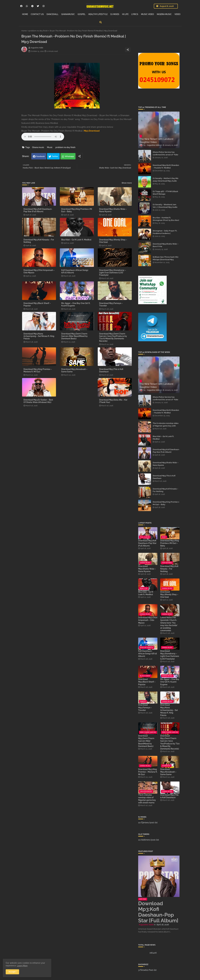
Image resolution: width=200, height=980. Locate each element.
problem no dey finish (38, 31)
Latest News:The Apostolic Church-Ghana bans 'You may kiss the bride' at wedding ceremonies (169, 624)
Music (50, 147)
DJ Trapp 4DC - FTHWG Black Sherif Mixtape (165, 193)
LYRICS (135, 14)
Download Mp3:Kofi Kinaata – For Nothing (39, 241)
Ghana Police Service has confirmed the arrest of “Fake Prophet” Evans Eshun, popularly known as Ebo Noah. (166, 156)
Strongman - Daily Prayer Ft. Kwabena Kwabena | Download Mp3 (165, 233)
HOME (25, 14)
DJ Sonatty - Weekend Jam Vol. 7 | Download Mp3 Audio (165, 206)
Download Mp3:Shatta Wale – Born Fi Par (166, 245)
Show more (127, 183)
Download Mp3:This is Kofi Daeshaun (111, 370)
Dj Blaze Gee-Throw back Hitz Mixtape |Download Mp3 (166, 258)
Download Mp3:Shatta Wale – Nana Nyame (113, 210)
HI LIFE (125, 14)
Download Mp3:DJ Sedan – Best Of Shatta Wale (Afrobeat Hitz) (38, 401)
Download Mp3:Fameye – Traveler (111, 304)
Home (24, 31)
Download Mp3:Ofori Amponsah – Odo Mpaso (39, 271)
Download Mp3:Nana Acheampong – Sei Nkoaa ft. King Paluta (39, 336)
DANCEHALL (52, 14)
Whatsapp (69, 156)
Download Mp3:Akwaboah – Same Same (74, 370)
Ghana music (38, 147)
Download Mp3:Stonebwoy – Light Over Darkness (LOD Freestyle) (113, 273)
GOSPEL (82, 14)
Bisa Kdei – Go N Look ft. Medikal (76, 240)
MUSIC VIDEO (148, 14)
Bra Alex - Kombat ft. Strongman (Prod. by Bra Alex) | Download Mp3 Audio (166, 220)
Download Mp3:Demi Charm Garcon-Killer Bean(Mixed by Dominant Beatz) (74, 336)
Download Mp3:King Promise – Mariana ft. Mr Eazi (38, 370)
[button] (101, 22)
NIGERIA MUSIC (164, 14)
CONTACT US (37, 14)
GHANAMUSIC (68, 14)
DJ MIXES (115, 14)
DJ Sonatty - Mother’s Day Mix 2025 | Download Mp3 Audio (166, 180)
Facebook (40, 156)
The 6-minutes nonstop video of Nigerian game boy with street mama (166, 426)
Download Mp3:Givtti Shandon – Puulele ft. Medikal (166, 166)
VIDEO (177, 14)
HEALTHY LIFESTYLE (98, 14)
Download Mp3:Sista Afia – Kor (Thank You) (113, 401)
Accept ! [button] (12, 972)
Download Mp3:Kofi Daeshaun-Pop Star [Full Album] (38, 210)
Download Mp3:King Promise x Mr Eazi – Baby (77, 210)
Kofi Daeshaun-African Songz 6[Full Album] (75, 271)
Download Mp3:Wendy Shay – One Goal (113, 241)
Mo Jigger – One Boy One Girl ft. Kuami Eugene (76, 304)
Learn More (22, 966)
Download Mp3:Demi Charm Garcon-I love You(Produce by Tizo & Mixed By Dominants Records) (113, 337)
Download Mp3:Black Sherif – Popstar (37, 304)
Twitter (55, 156)
